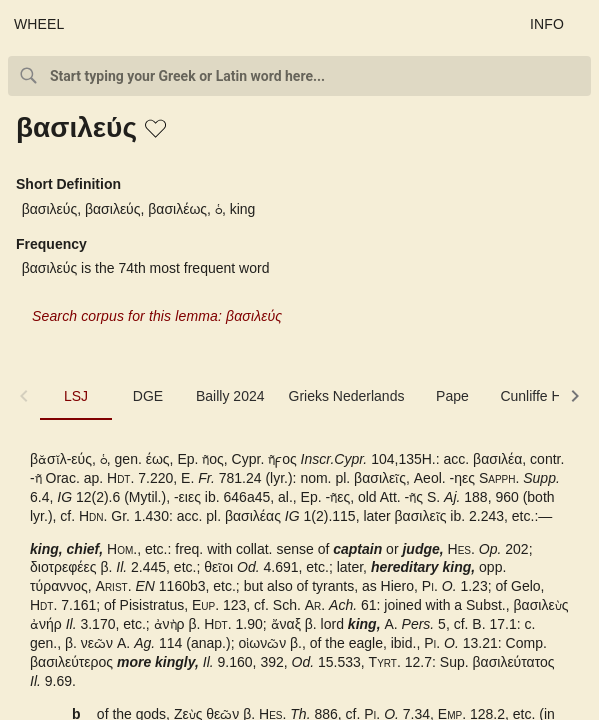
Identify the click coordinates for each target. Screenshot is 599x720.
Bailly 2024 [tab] (230, 396)
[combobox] (299, 76)
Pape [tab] (452, 396)
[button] (157, 130)
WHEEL (39, 24)
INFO (547, 24)
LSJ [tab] (76, 396)
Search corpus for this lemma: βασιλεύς (157, 316)
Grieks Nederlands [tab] (347, 396)
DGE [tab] (148, 396)
